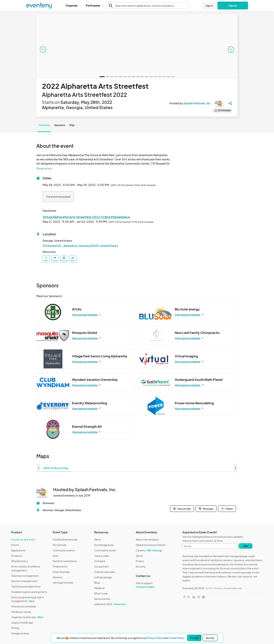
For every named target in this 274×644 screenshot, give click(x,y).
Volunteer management (25, 576)
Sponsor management (24, 581)
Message (206, 509)
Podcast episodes (105, 572)
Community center (105, 550)
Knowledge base (104, 545)
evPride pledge (103, 577)
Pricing (15, 628)
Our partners (102, 566)
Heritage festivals (63, 583)
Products (17, 556)
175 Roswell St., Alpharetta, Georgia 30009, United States (80, 245)
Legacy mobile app (22, 622)
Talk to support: (151, 585)
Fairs (55, 556)
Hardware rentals (21, 612)
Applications (18, 550)
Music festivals (61, 572)
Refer (98, 539)
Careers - (149, 550)
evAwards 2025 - (110, 604)
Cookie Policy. (176, 638)
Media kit (99, 588)
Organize (73, 5)
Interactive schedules (24, 606)
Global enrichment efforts (151, 545)
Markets (58, 577)
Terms (139, 556)
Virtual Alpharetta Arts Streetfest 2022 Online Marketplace (86, 217)
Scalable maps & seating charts (29, 592)
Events (15, 545)
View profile (182, 509)
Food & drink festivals (65, 539)
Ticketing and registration (26, 586)
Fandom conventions (65, 561)
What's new (101, 593)
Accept (194, 638)
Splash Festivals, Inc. (198, 103)
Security (141, 566)
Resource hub (102, 599)
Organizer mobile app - (27, 617)
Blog (97, 583)
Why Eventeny (19, 561)
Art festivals (60, 545)
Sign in (209, 6)
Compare (100, 561)
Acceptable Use (233, 588)
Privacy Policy (155, 638)
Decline (210, 638)
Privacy (140, 561)
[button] (73, 5)
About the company (147, 539)
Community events (64, 550)
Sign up (233, 5)
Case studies (102, 556)
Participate (95, 5)
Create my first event (23, 539)
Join (245, 546)
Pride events (60, 566)
